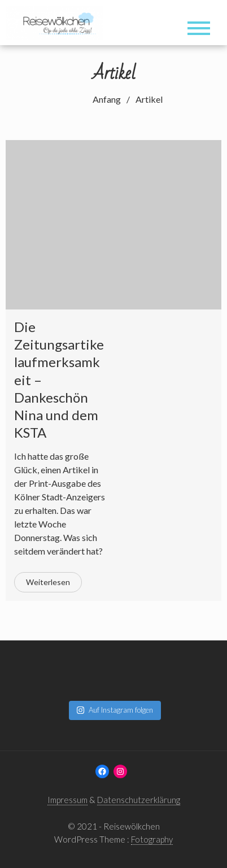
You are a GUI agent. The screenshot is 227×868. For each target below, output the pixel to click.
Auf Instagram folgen (115, 710)
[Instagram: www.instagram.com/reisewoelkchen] (120, 771)
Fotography (152, 839)
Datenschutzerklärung (139, 800)
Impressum (67, 800)
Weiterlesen (48, 582)
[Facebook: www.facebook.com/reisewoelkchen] (102, 771)
